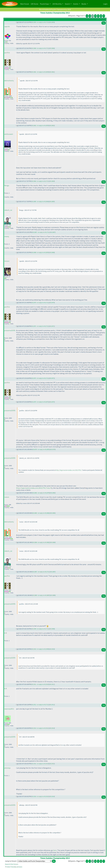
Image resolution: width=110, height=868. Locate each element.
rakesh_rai (8, 210)
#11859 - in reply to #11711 (40, 22)
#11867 (53, 232)
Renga (7, 185)
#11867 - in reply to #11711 (41, 232)
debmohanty (9, 81)
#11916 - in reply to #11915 (40, 796)
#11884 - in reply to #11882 (41, 542)
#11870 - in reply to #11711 (40, 303)
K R (6, 633)
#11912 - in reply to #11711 (40, 705)
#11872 (52, 378)
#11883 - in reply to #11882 (41, 513)
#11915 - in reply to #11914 (40, 764)
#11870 (52, 303)
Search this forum (12, 864)
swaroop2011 (9, 709)
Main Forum (25, 4)
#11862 (52, 125)
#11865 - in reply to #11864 (40, 201)
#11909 (52, 629)
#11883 (53, 513)
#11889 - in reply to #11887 (41, 595)
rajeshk (7, 26)
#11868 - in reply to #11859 (40, 252)
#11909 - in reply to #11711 (40, 629)
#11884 (53, 542)
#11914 (52, 728)
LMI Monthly (57, 4)
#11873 (52, 402)
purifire (7, 53)
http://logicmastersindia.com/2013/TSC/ (69, 470)
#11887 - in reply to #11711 (41, 572)
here (55, 850)
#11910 (52, 649)
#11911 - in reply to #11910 (40, 684)
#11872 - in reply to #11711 (40, 378)
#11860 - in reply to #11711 (40, 48)
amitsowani (9, 134)
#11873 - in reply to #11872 (40, 402)
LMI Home (35, 4)
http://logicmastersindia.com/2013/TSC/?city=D (34, 488)
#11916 (52, 796)
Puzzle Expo (45, 4)
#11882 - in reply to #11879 (41, 493)
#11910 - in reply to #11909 (40, 649)
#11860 (52, 48)
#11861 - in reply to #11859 (40, 72)
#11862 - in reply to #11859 (40, 125)
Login (105, 4)
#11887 (53, 572)
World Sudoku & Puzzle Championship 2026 (55, 9)
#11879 (53, 449)
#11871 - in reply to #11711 (40, 326)
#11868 (52, 252)
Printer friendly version (14, 867)
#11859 (52, 22)
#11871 (52, 326)
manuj (7, 236)
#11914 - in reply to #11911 (40, 728)
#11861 (52, 72)
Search (68, 4)
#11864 (52, 181)
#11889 (53, 595)
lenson (7, 261)
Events (76, 4)
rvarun (7, 497)
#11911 (52, 684)
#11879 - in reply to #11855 (41, 449)
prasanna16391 (10, 330)
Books (84, 4)
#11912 (52, 705)
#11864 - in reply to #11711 (40, 181)
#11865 (52, 201)
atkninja (7, 768)
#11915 (52, 764)
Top (104, 23)
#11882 (53, 493)
